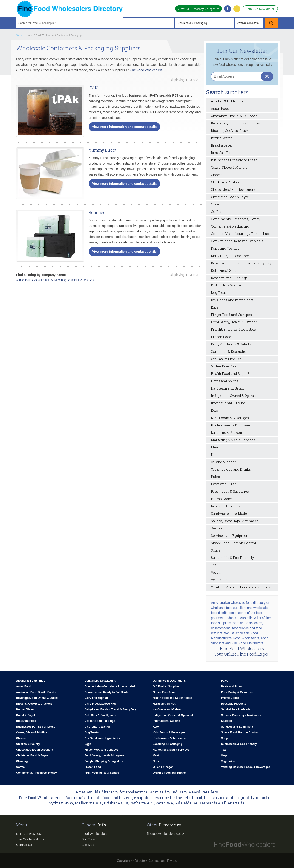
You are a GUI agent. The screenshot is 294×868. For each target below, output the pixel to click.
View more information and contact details (124, 127)
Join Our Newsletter (260, 9)
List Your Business (29, 834)
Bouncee (97, 212)
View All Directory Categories (199, 9)
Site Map (88, 845)
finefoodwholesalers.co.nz (165, 834)
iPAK (93, 88)
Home (30, 35)
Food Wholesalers (95, 834)
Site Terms (89, 839)
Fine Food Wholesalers (146, 70)
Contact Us (24, 845)
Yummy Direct (103, 150)
